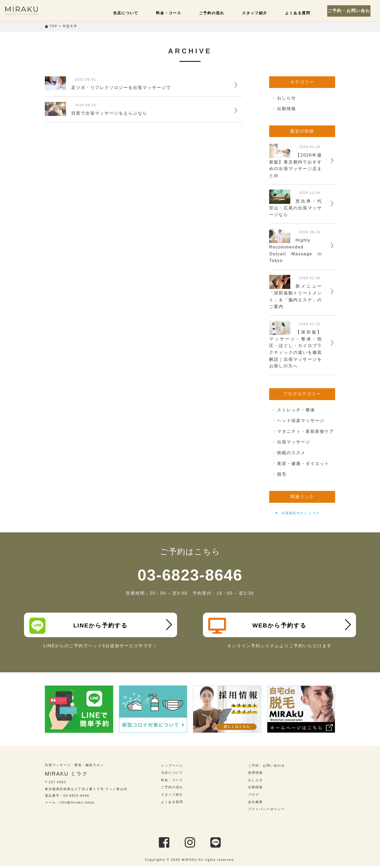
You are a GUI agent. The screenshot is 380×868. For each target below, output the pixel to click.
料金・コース (175, 13)
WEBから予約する (258, 626)
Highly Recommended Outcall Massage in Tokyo (296, 250)
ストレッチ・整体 (296, 410)
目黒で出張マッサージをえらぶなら (109, 113)
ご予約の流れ (216, 13)
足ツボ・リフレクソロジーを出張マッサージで (121, 88)
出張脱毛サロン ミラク (301, 513)
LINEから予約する (80, 626)
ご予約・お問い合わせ (351, 11)
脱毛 (282, 474)
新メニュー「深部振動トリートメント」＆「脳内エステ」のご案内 (296, 296)
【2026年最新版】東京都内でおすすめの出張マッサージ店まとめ (296, 165)
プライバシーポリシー (267, 811)
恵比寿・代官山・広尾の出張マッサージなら (296, 208)
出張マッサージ (294, 442)
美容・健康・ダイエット (303, 464)
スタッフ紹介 (258, 13)
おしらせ (287, 98)
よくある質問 (299, 13)
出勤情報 (287, 109)
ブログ (254, 796)
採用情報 (255, 775)
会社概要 (255, 804)
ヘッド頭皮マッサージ (301, 421)
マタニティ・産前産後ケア (306, 431)
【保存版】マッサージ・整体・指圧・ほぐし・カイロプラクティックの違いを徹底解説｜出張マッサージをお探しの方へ (296, 349)
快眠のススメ (291, 453)
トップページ (172, 767)
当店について (134, 13)
